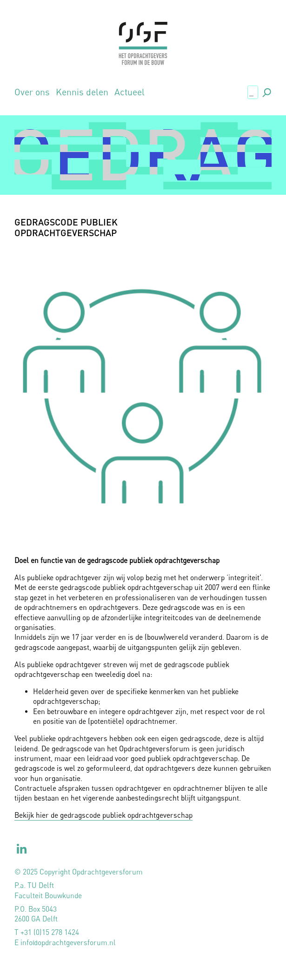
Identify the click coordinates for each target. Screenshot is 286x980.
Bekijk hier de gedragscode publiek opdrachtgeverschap (103, 815)
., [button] (266, 91)
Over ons (32, 92)
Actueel (130, 92)
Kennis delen (82, 92)
